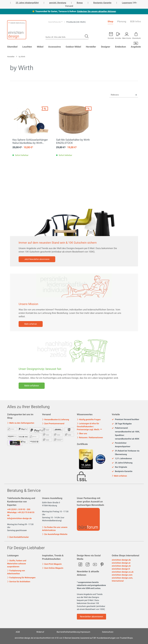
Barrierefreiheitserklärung (68, 632)
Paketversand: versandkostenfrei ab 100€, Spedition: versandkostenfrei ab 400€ (126, 433)
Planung (122, 22)
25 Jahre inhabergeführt (27, 3)
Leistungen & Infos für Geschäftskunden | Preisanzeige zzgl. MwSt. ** (89, 427)
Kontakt (111, 38)
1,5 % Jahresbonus (122, 459)
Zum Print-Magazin (52, 564)
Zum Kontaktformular (18, 537)
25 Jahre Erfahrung (122, 463)
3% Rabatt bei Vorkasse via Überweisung (126, 453)
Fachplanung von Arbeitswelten (16, 572)
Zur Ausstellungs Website (55, 534)
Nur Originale (119, 467)
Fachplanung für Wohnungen (21, 578)
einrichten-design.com (122, 575)
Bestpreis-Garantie (102, 3)
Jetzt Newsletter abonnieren (37, 259)
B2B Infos (136, 22)
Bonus (80, 3)
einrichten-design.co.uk (123, 572)
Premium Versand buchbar (125, 419)
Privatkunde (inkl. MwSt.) (76, 22)
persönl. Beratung (58, 3)
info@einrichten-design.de (19, 518)
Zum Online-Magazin (53, 568)
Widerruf (40, 632)
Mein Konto (127, 38)
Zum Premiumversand (53, 424)
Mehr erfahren (31, 324)
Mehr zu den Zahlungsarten (21, 423)
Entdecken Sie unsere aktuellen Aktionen (97, 11)
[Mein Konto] (118, 35)
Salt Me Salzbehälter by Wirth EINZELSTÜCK (73, 141)
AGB (18, 632)
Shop (110, 22)
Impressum (85, 632)
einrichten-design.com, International (122, 579)
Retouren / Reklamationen (90, 438)
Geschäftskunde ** (56, 22)
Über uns (82, 434)
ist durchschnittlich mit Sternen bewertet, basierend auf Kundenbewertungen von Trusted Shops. (74, 638)
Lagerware (127, 3)
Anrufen (118, 38)
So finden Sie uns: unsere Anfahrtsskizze (55, 529)
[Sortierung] (124, 95)
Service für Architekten (19, 582)
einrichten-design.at (121, 563)
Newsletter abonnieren (91, 617)
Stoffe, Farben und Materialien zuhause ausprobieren (17, 564)
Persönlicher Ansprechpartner (121, 445)
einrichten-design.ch (121, 566)
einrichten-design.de (121, 560)
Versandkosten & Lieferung (56, 420)
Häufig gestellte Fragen (89, 420)
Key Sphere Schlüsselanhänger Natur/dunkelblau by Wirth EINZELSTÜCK (30, 141)
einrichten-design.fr (121, 569)
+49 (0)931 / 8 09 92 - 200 (19, 509)
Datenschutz (108, 632)
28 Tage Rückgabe (122, 424)
